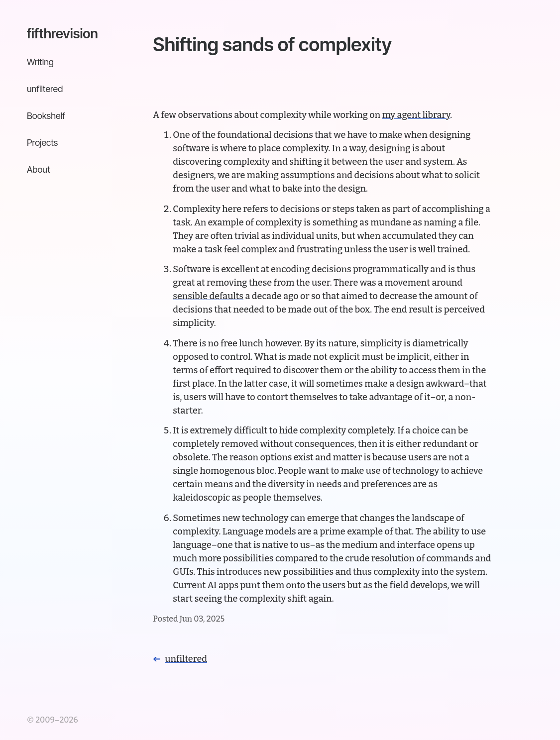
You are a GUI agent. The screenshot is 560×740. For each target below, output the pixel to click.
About (39, 169)
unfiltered (45, 89)
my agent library (416, 115)
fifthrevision (62, 33)
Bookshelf (46, 116)
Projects (42, 143)
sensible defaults (208, 296)
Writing (40, 62)
